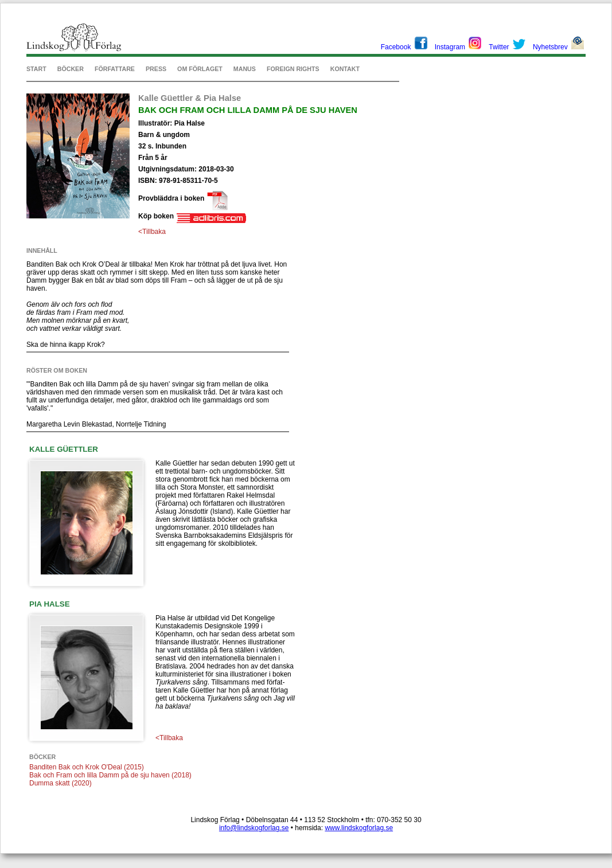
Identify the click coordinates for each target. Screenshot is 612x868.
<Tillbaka (152, 232)
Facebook (396, 47)
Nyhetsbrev (550, 47)
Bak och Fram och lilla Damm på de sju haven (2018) (110, 775)
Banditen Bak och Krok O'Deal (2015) (87, 767)
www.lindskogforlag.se (359, 828)
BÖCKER (71, 69)
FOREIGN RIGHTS (293, 69)
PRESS (156, 69)
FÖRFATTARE (115, 69)
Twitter (499, 47)
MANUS (245, 69)
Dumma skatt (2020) (61, 783)
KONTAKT (345, 69)
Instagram (450, 47)
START (36, 69)
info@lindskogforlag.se (254, 828)
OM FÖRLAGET (200, 69)
